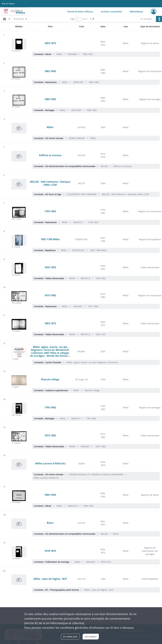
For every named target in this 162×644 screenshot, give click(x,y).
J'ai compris (91, 637)
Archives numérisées (112, 12)
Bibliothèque (137, 12)
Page (72, 19)
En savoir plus (70, 637)
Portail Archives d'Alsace (80, 12)
